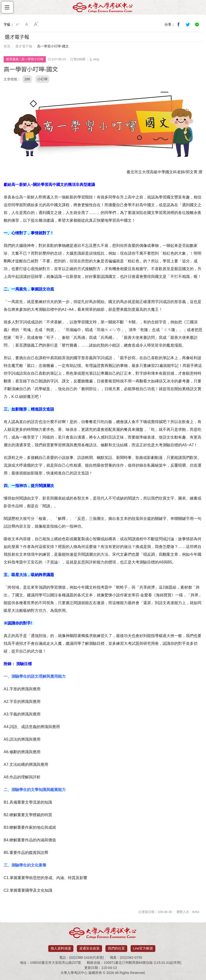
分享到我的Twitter (188, 24)
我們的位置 (116, 948)
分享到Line (197, 24)
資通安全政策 (89, 948)
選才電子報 (24, 46)
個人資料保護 (61, 948)
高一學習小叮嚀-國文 (53, 46)
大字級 (36, 24)
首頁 (7, 46)
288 (27, 79)
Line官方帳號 (143, 948)
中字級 (27, 24)
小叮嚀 (42, 79)
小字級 (18, 24)
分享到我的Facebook (179, 24)
